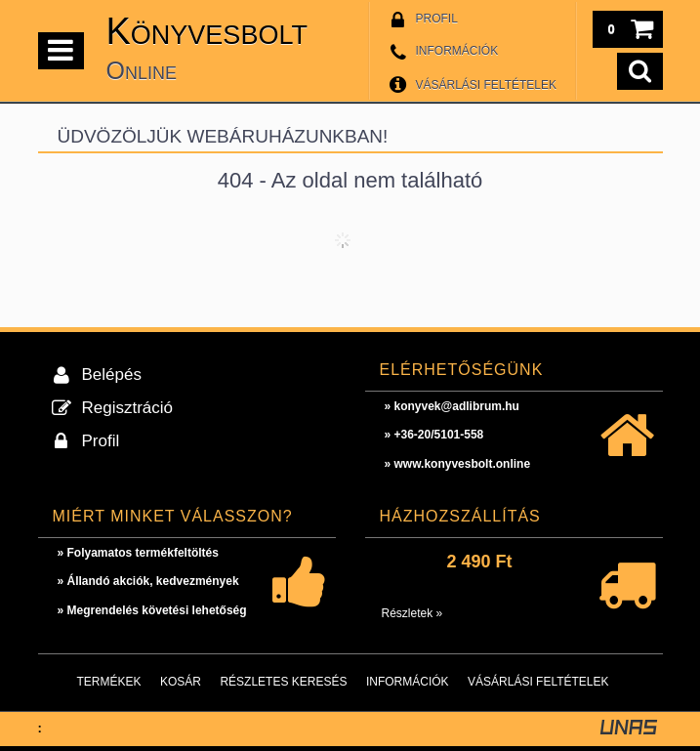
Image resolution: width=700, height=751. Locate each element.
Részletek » (412, 613)
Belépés (112, 375)
